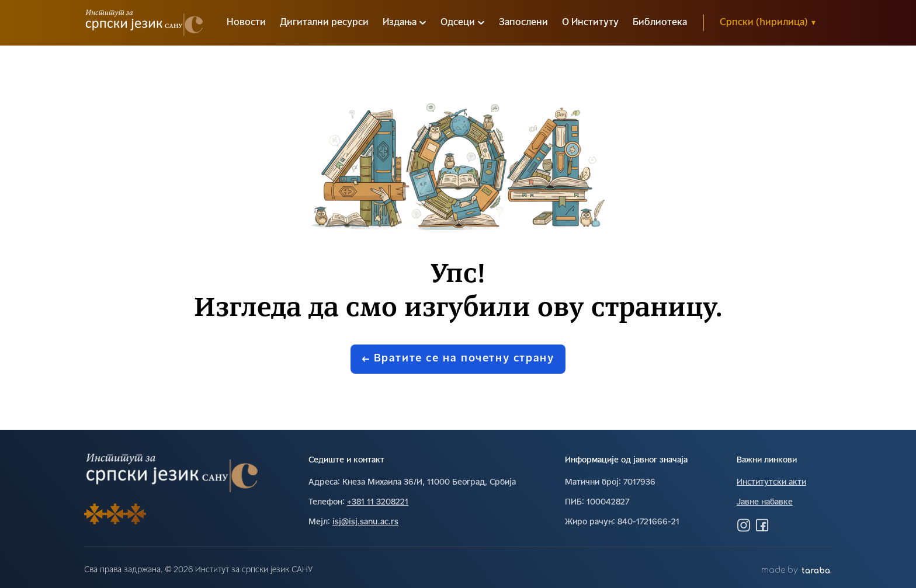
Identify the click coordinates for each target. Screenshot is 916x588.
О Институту (590, 23)
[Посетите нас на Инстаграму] (744, 525)
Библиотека (660, 23)
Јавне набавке (765, 502)
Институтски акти (771, 483)
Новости (246, 23)
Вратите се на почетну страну (458, 359)
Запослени (523, 23)
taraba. (817, 571)
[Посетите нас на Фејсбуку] (762, 525)
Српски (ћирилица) (768, 23)
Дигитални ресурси (324, 23)
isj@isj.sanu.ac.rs (365, 522)
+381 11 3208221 (378, 502)
